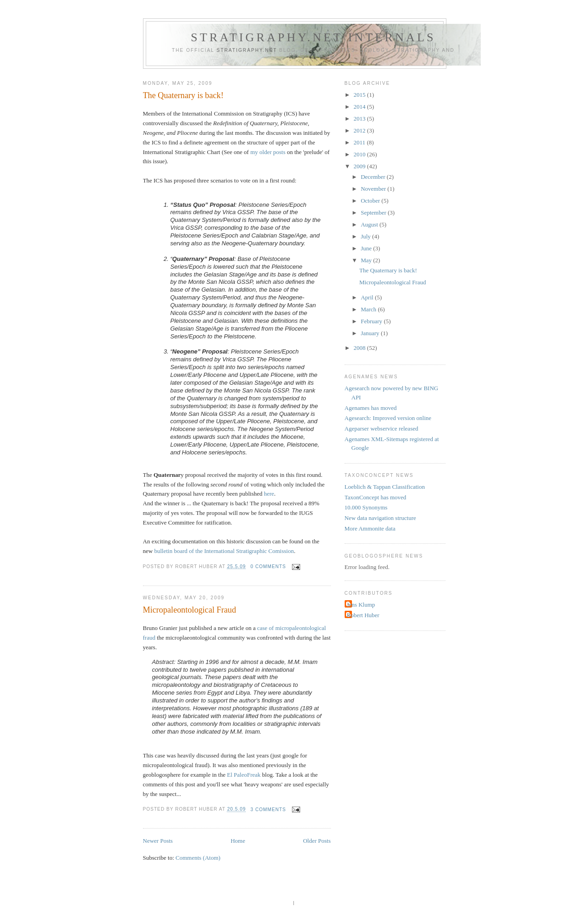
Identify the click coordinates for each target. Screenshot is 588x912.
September (374, 213)
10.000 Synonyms (366, 507)
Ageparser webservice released (382, 428)
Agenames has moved (371, 408)
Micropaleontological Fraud (190, 610)
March (369, 309)
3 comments (268, 810)
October (371, 201)
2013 (360, 119)
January (371, 333)
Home (238, 841)
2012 (360, 130)
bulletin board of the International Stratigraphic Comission (224, 551)
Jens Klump (361, 605)
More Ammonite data (370, 528)
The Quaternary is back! (183, 95)
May (367, 260)
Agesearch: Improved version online (388, 418)
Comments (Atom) (198, 858)
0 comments (268, 567)
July (366, 236)
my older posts (268, 152)
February (372, 321)
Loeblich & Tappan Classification (385, 487)
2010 (360, 154)
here (269, 494)
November (374, 189)
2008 (360, 348)
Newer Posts (158, 841)
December (374, 177)
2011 (360, 142)
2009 (360, 166)
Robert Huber (363, 615)
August (370, 224)
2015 (360, 95)
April (368, 297)
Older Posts (317, 841)
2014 (360, 107)
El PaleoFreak (244, 775)
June (367, 248)
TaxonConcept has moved (376, 497)
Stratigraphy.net (247, 50)
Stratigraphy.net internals (313, 37)
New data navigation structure (380, 518)
